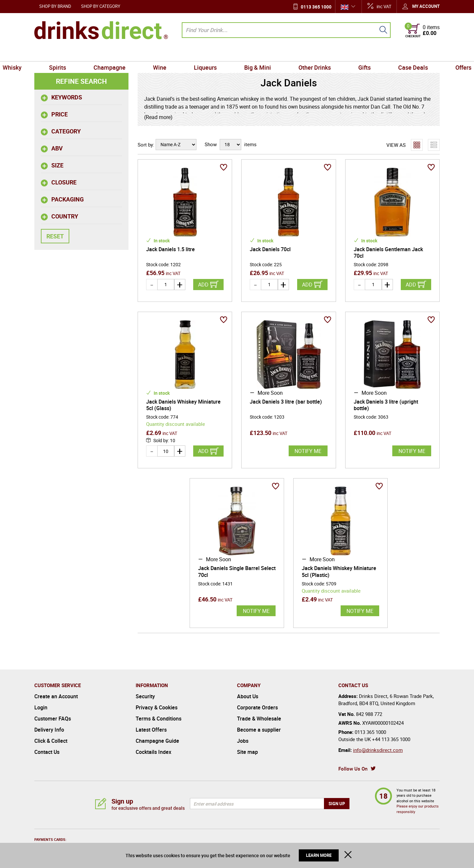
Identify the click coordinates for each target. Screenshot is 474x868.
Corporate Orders (257, 707)
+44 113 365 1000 (391, 739)
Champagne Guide (157, 741)
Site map (247, 752)
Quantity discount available (176, 424)
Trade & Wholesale (259, 719)
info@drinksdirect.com (378, 750)
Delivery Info (49, 730)
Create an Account (56, 696)
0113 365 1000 (316, 7)
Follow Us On (353, 769)
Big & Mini (254, 54)
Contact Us (47, 752)
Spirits (84, 54)
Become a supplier (259, 730)
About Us (248, 696)
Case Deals (386, 54)
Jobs (243, 741)
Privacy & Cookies (157, 707)
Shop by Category (101, 6)
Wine (171, 54)
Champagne (128, 54)
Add (203, 285)
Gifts (346, 54)
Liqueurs (209, 54)
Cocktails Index (153, 752)
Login (41, 707)
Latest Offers (151, 730)
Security (145, 696)
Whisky (46, 54)
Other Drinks (303, 54)
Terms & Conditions (159, 719)
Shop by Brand (55, 6)
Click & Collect (51, 741)
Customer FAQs (53, 719)
